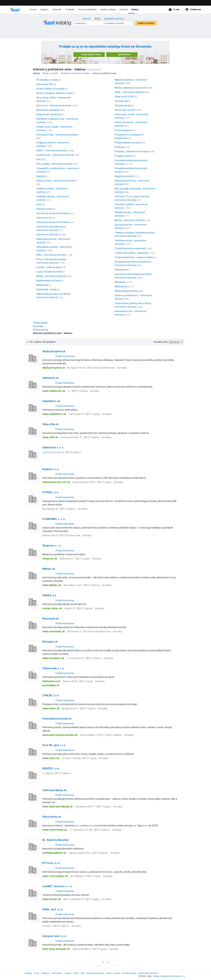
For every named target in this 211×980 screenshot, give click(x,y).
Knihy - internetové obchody (51, 255)
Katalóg (28, 973)
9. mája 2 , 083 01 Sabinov (56, 926)
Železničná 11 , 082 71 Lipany (75, 559)
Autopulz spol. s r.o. (55, 936)
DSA (83, 973)
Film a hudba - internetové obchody (55, 164)
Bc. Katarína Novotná (55, 840)
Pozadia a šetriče (124, 156)
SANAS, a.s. (50, 595)
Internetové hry (44, 218)
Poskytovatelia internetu (127, 143)
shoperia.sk (50, 559)
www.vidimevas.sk (54, 391)
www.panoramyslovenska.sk (60, 735)
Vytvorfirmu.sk (52, 817)
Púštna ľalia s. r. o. (54, 668)
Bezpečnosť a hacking (48, 114)
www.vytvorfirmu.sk (55, 830)
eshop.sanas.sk (52, 608)
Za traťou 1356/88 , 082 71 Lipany (79, 758)
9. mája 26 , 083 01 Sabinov (56, 773)
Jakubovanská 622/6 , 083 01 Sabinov (88, 853)
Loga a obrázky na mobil (49, 272)
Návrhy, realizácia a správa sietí (131, 88)
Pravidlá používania (95, 973)
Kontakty (122, 368)
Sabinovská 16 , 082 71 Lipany (84, 414)
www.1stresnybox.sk (55, 876)
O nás (37, 973)
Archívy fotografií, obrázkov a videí (54, 93)
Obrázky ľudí (121, 101)
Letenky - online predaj (48, 267)
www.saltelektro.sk (54, 414)
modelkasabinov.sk (54, 853)
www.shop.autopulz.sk (56, 949)
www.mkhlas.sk (52, 585)
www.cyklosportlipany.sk (58, 807)
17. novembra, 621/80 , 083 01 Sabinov (90, 830)
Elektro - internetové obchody (52, 151)
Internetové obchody (47, 235)
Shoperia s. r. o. (52, 546)
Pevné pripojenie (123, 130)
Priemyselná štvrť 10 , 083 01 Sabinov (80, 437)
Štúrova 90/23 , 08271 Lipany (78, 681)
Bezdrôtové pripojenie (48, 110)
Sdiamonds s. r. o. (53, 447)
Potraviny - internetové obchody (131, 151)
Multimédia (42, 285)
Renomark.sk (51, 619)
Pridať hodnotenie (65, 356)
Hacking (41, 176)
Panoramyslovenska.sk (57, 719)
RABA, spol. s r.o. (53, 909)
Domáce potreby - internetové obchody (57, 135)
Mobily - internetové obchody (51, 276)
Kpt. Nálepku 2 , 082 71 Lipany (86, 876)
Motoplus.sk (50, 642)
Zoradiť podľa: (161, 342)
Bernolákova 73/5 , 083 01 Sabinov (82, 585)
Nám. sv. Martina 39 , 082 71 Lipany (82, 899)
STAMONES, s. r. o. (54, 519)
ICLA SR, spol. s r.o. (54, 745)
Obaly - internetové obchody (129, 92)
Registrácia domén (124, 176)
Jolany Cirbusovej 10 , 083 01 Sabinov (62, 452)
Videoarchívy (121, 270)
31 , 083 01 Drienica (78, 391)
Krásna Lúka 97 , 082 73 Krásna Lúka (61, 535)
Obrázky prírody (123, 106)
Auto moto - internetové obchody (54, 106)
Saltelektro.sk (51, 401)
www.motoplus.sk (53, 658)
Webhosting (121, 286)
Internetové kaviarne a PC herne (53, 222)
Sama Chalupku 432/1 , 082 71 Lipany (92, 482)
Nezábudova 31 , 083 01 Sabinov (79, 709)
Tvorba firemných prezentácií (130, 248)
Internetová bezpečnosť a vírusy (53, 213)
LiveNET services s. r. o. (57, 886)
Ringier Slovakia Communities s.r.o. (169, 976)
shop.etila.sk (50, 437)
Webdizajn (120, 282)
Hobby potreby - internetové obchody (56, 181)
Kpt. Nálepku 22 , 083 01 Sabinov (59, 509)
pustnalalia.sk (51, 685)
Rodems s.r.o (51, 469)
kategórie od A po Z (114, 19)
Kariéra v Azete (113, 973)
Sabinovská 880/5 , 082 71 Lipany (90, 949)
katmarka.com (51, 681)
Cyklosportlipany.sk (54, 790)
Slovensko (39, 326)
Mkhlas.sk (49, 569)
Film (39, 159)
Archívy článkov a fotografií (51, 89)
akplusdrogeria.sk (54, 368)
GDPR (76, 973)
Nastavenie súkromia (148, 973)
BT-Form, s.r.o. (51, 863)
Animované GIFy (45, 84)
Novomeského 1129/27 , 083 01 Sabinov (101, 735)
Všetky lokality (40, 323)
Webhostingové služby (126, 291)
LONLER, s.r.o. (51, 695)
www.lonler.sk (51, 708)
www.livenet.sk (52, 899)
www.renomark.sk (54, 631)
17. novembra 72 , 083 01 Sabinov (84, 658)
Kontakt (129, 973)
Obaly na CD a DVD (124, 97)
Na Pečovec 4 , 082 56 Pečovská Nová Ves (89, 632)
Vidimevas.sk (51, 378)
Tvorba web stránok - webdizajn (131, 253)
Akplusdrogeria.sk (54, 351)
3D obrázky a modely (47, 80)
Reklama (45, 973)
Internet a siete (44, 209)
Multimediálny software (49, 281)
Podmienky (57, 973)
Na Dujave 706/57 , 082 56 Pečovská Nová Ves (91, 368)
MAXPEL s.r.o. (51, 768)
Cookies (68, 973)
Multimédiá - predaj (46, 289)
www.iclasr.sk (51, 758)
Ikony (39, 204)
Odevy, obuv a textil (125, 110)
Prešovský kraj (41, 330)
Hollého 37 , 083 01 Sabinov (78, 608)
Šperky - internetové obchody (130, 220)
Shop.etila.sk (50, 424)
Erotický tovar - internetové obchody (55, 155)
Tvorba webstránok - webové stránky (134, 257)
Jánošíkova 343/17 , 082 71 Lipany (93, 807)
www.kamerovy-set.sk (56, 482)
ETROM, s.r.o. (51, 492)
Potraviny (120, 147)
